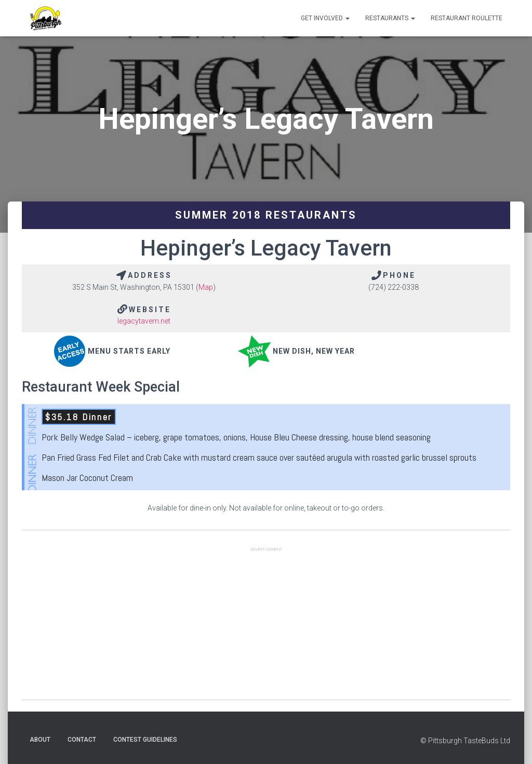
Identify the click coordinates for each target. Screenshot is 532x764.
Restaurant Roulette (467, 18)
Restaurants (390, 18)
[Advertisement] (266, 627)
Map (206, 287)
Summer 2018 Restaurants (266, 215)
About (40, 740)
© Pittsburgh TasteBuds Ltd (465, 741)
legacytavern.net (144, 321)
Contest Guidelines (145, 740)
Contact (82, 740)
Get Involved (325, 18)
